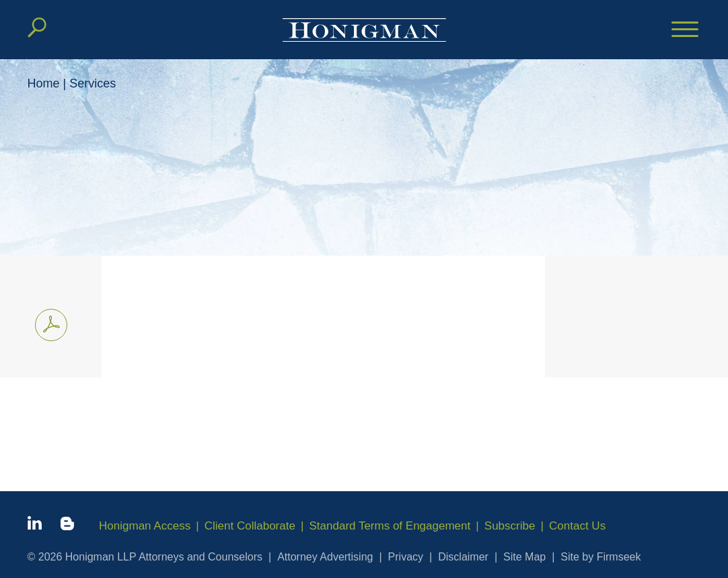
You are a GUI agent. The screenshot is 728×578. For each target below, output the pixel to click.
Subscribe (510, 526)
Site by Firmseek (600, 557)
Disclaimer (463, 557)
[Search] (37, 28)
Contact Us (577, 526)
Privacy (406, 557)
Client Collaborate (250, 526)
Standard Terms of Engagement (390, 526)
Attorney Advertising (325, 557)
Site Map (524, 557)
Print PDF (47, 322)
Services (93, 83)
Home (44, 83)
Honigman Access (145, 526)
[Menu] (685, 30)
